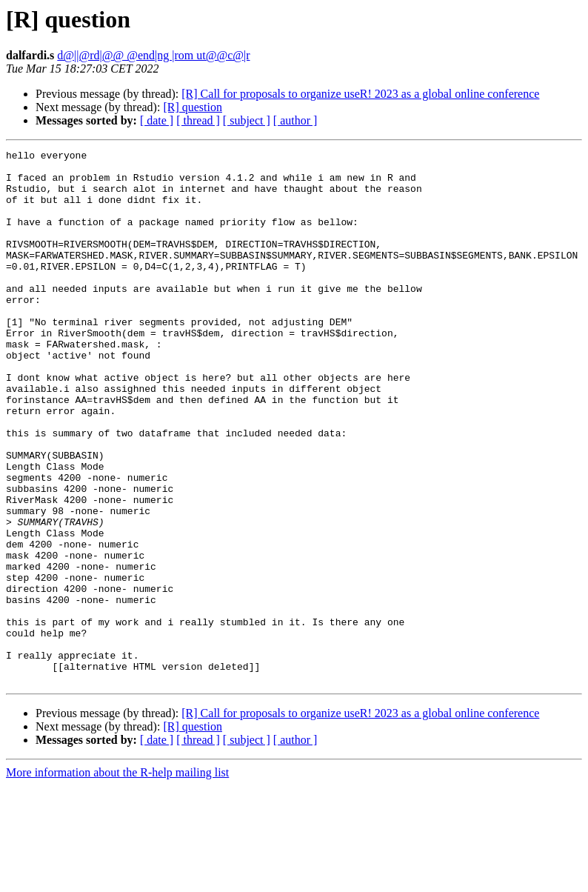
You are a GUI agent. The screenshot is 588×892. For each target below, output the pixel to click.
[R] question (193, 107)
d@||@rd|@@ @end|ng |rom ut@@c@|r (153, 55)
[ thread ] (198, 120)
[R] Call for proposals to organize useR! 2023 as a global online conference (360, 94)
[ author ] (295, 120)
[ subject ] (247, 120)
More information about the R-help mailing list (117, 879)
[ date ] (157, 120)
